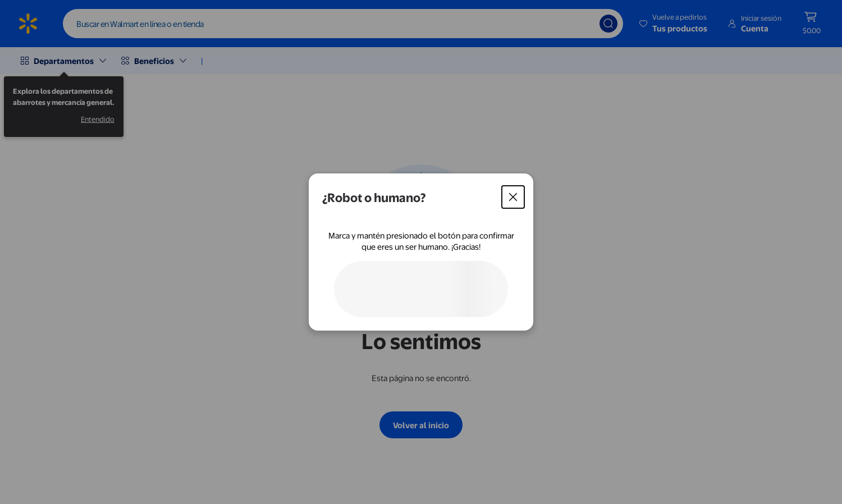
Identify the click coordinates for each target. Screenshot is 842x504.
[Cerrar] (513, 197)
